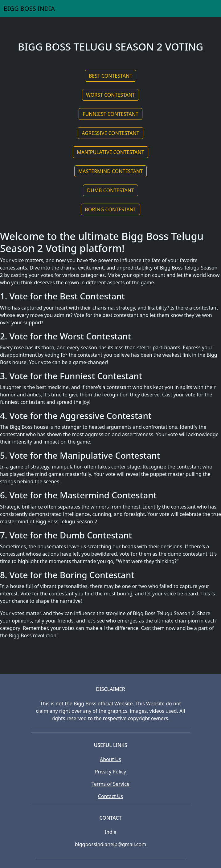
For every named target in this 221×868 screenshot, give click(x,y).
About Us (111, 759)
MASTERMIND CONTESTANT (111, 171)
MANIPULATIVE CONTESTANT (110, 152)
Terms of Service (111, 784)
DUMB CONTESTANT (111, 190)
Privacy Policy (111, 772)
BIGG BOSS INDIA (29, 8)
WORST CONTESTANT (111, 95)
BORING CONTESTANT (110, 209)
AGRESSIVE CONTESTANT (110, 133)
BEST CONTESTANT (111, 76)
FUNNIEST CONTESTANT (111, 114)
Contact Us (111, 796)
